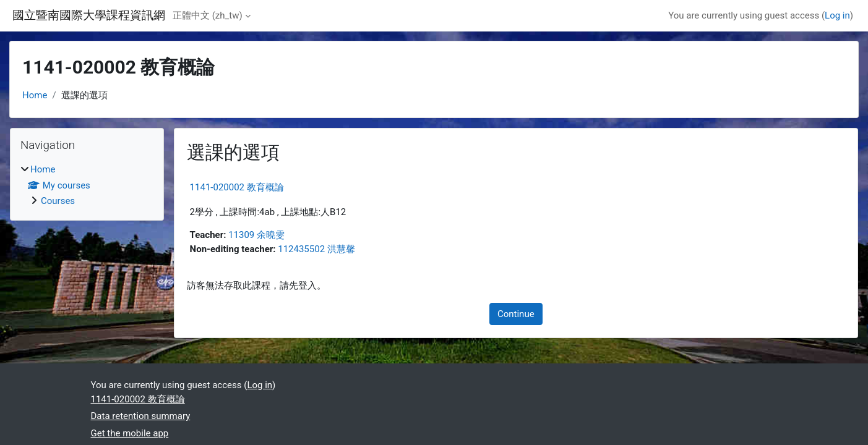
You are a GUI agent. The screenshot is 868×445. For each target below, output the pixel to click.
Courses (58, 201)
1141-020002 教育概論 (237, 187)
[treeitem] (87, 185)
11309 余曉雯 (256, 235)
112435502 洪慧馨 (316, 249)
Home (35, 95)
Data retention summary (141, 416)
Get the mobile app (130, 433)
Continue (516, 314)
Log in (837, 15)
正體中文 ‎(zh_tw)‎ (208, 15)
